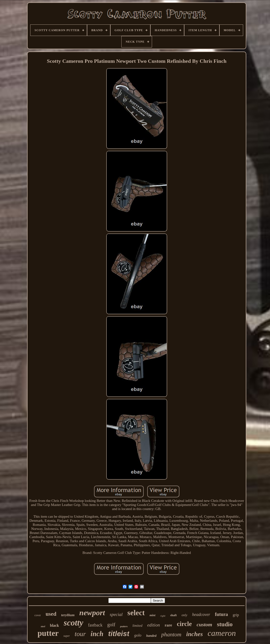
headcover (201, 615)
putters (124, 626)
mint (153, 615)
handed (151, 636)
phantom (171, 634)
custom (204, 624)
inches (194, 634)
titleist (119, 634)
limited (137, 626)
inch (97, 634)
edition (154, 625)
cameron (222, 633)
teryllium (68, 615)
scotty (74, 623)
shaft (173, 615)
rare (168, 625)
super (67, 636)
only (184, 615)
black (54, 625)
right (163, 616)
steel (43, 626)
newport (92, 613)
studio (225, 624)
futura (221, 614)
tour (80, 634)
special (116, 614)
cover (38, 615)
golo (138, 635)
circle (184, 624)
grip (236, 615)
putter (48, 633)
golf (111, 625)
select (136, 613)
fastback (95, 625)
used (51, 614)
